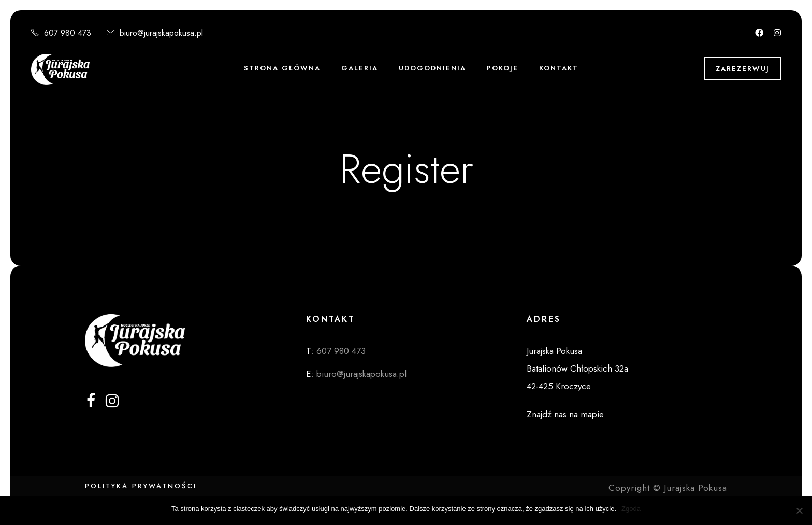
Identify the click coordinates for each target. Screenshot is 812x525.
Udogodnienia (432, 68)
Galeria (360, 68)
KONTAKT (559, 68)
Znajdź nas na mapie (565, 414)
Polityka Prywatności (141, 486)
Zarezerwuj (743, 69)
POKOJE (503, 68)
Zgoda (631, 509)
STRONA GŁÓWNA (282, 68)
